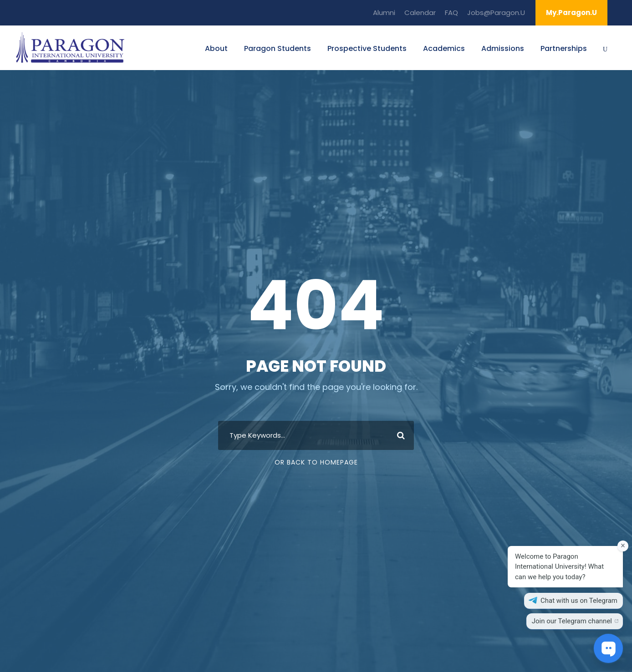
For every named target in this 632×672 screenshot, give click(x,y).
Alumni (384, 13)
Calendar (420, 13)
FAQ (451, 13)
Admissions (503, 48)
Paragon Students (278, 48)
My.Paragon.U (571, 13)
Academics (444, 48)
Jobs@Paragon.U (496, 13)
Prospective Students (367, 48)
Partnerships (564, 48)
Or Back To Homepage (316, 462)
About (216, 48)
